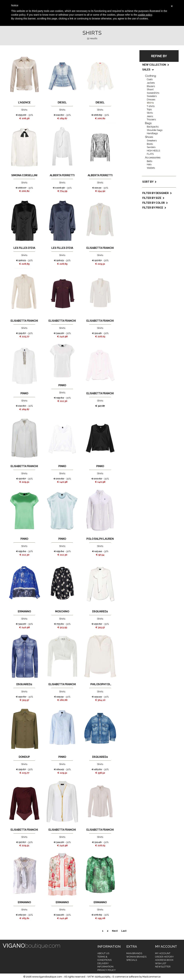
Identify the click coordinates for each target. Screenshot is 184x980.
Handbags (152, 133)
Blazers (151, 86)
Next (115, 931)
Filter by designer (157, 193)
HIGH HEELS (153, 151)
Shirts (150, 103)
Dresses (151, 100)
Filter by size (153, 198)
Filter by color (155, 203)
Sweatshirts (153, 93)
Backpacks (153, 127)
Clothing (150, 76)
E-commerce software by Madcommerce (137, 977)
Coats (150, 79)
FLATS (150, 154)
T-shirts (151, 106)
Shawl (150, 89)
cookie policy (145, 15)
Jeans (150, 116)
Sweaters (152, 96)
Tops (149, 109)
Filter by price (154, 208)
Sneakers (152, 141)
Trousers (151, 119)
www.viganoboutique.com (47, 977)
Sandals (151, 147)
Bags (148, 123)
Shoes (149, 137)
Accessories (153, 157)
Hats (149, 164)
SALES (148, 70)
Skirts (150, 113)
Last (124, 931)
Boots (150, 144)
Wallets (151, 168)
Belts (149, 161)
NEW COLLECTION (156, 65)
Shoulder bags (155, 130)
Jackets (151, 83)
